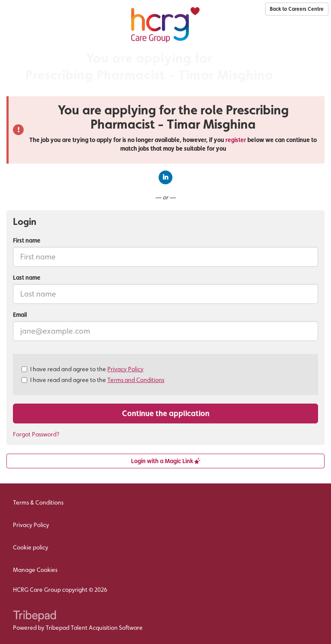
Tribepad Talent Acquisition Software (94, 628)
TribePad (34, 617)
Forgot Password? (36, 434)
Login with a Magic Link (166, 461)
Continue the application (166, 413)
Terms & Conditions (38, 502)
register (236, 140)
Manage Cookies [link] (35, 570)
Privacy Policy (125, 369)
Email (20, 315)
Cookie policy (31, 547)
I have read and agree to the (83, 369)
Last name (27, 278)
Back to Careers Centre (297, 9)
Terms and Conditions (136, 380)
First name (27, 240)
